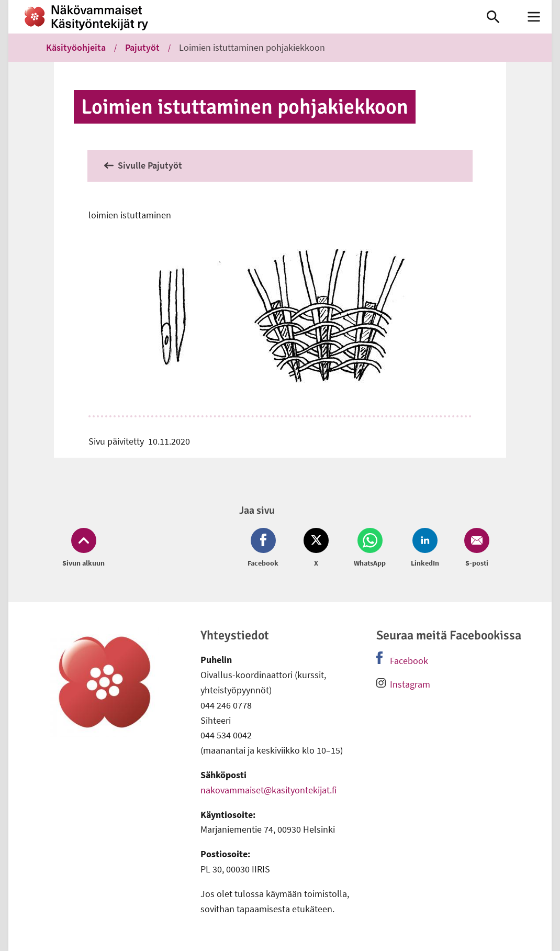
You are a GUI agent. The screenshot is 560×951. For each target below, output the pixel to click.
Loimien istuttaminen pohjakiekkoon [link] (252, 47)
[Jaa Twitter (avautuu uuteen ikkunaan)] (316, 548)
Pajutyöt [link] (142, 47)
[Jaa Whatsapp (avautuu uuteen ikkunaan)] (370, 548)
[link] (236, 17)
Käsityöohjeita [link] (76, 47)
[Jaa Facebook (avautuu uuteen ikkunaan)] (265, 548)
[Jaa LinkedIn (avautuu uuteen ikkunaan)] (425, 548)
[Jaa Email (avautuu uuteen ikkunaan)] (475, 548)
